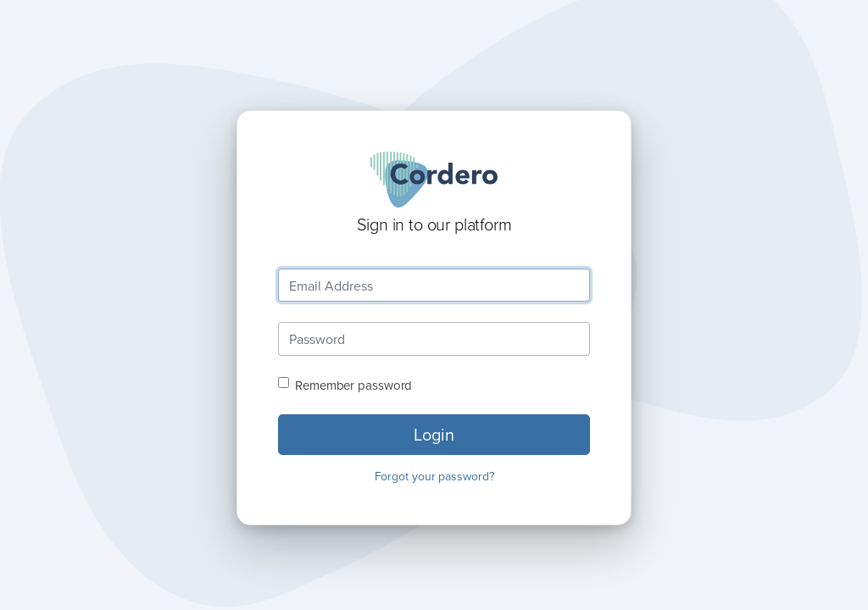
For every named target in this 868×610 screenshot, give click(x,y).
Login (434, 434)
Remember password (353, 385)
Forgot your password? (434, 476)
